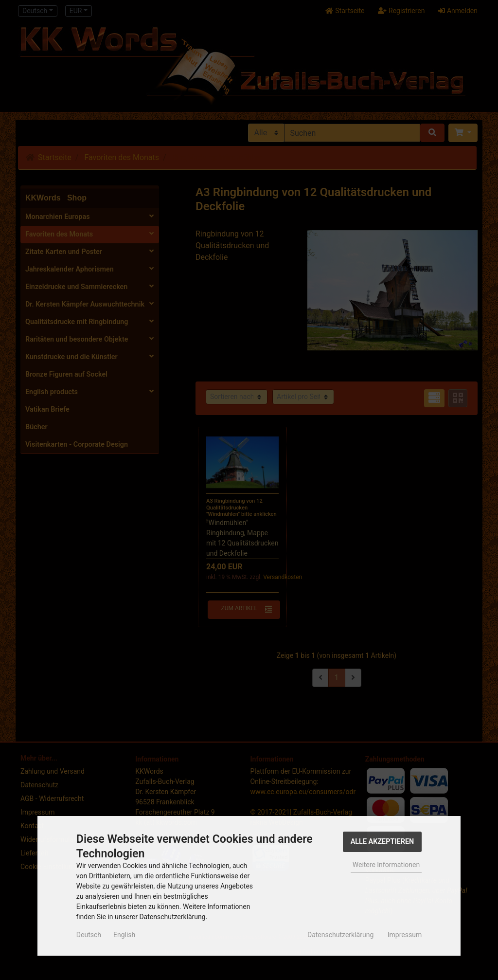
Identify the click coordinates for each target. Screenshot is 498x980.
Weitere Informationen (386, 865)
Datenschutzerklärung (340, 935)
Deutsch (89, 935)
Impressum (405, 935)
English (124, 935)
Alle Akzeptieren (382, 842)
